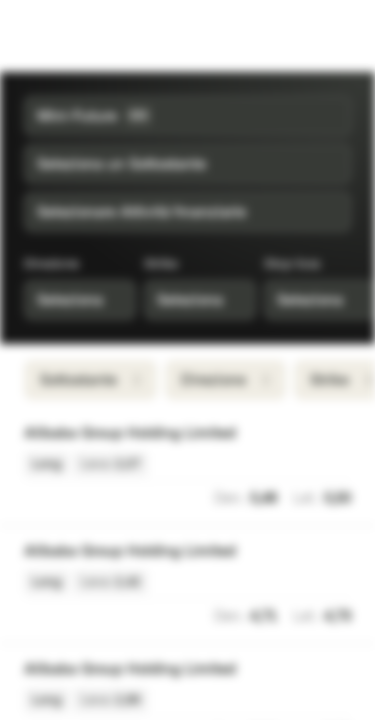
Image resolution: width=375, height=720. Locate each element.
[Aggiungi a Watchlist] (341, 434)
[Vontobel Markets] (78, 36)
